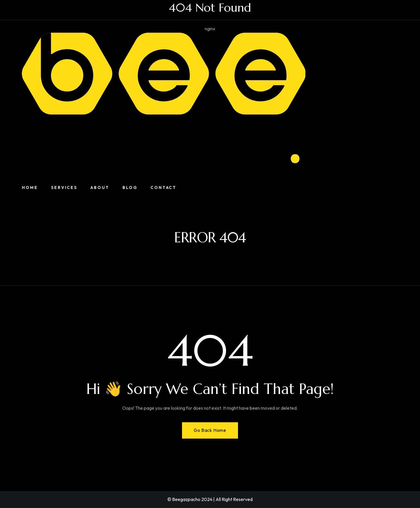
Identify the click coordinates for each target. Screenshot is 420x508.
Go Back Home (210, 430)
